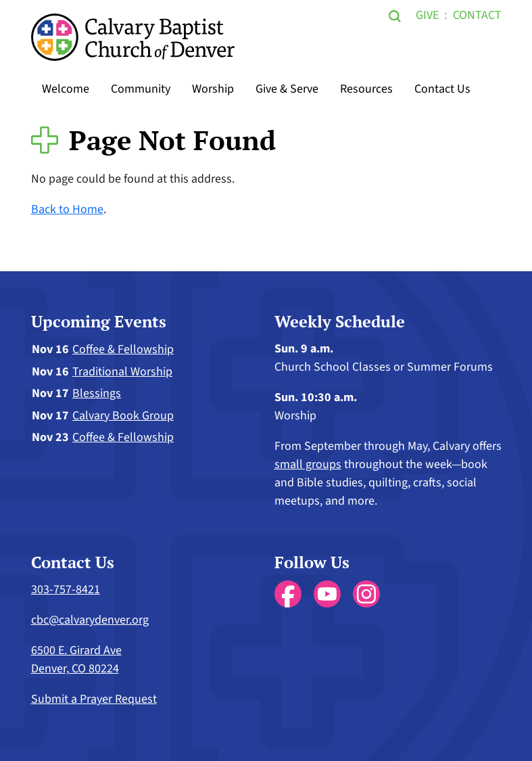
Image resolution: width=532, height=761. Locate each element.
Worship (213, 89)
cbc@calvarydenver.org (90, 620)
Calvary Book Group (123, 416)
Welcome (66, 89)
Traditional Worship (122, 372)
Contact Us (442, 89)
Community (141, 89)
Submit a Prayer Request (94, 699)
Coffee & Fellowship (123, 349)
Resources (366, 89)
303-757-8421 (66, 590)
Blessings (97, 393)
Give (427, 15)
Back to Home (67, 209)
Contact (477, 15)
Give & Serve (287, 89)
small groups (308, 464)
